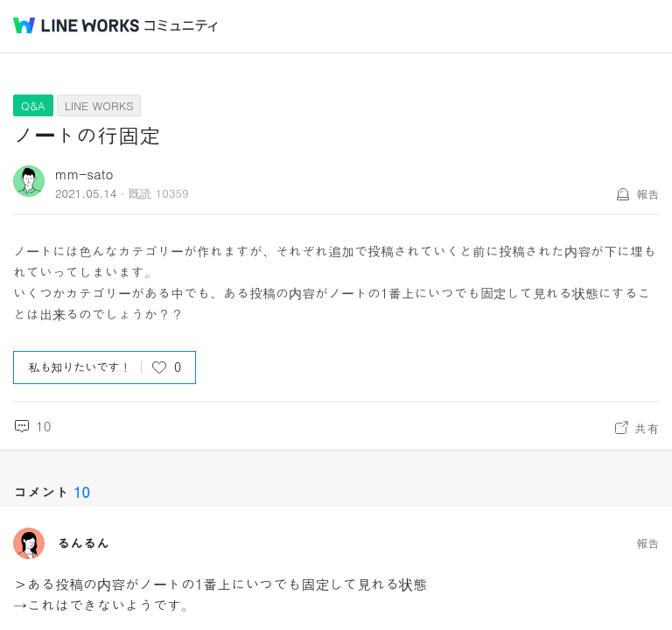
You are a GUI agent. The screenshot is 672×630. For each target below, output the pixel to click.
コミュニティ (181, 26)
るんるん (83, 543)
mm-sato (84, 174)
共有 (647, 428)
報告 (647, 194)
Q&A (33, 105)
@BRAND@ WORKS (76, 25)
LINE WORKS (99, 105)
